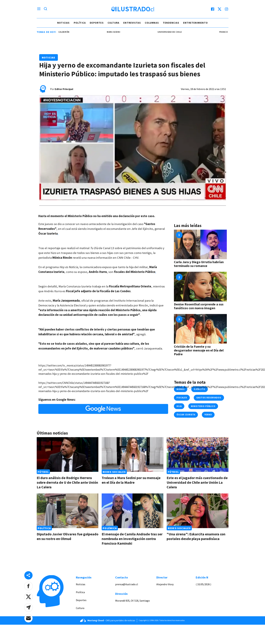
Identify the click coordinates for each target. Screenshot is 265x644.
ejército (200, 389)
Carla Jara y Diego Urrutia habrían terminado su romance (199, 264)
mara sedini (117, 32)
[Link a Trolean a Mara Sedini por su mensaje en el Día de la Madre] (132, 454)
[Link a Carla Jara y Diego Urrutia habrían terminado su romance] (200, 244)
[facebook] (213, 9)
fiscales (182, 398)
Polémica (110, 528)
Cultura (113, 23)
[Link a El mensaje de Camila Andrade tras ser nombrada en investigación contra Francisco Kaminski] (132, 511)
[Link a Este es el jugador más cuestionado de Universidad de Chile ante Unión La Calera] (197, 454)
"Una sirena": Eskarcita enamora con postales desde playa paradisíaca (196, 536)
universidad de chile (173, 32)
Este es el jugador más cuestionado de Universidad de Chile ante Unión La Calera (197, 482)
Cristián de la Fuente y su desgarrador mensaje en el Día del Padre (199, 350)
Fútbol (43, 472)
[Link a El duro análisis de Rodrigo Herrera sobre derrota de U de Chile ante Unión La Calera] (68, 454)
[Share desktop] (28, 575)
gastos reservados (209, 398)
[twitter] (220, 9)
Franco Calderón (62, 32)
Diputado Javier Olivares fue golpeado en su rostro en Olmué (68, 536)
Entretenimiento (195, 23)
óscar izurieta (186, 415)
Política (80, 23)
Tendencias (171, 23)
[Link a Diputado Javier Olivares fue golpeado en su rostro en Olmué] (68, 511)
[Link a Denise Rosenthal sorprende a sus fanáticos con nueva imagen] (200, 287)
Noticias (63, 23)
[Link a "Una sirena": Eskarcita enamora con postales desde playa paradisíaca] (197, 511)
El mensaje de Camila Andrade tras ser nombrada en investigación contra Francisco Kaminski (132, 539)
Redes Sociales (114, 472)
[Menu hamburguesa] (39, 9)
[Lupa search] (45, 9)
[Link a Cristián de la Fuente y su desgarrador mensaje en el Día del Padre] (200, 329)
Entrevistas (132, 23)
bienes (181, 389)
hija (179, 406)
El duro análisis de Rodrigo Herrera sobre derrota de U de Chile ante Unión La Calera (67, 482)
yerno (208, 415)
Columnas (152, 23)
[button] (28, 586)
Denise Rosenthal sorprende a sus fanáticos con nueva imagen (199, 306)
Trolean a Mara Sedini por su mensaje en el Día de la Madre (131, 480)
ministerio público (203, 406)
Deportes (97, 23)
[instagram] (226, 9)
